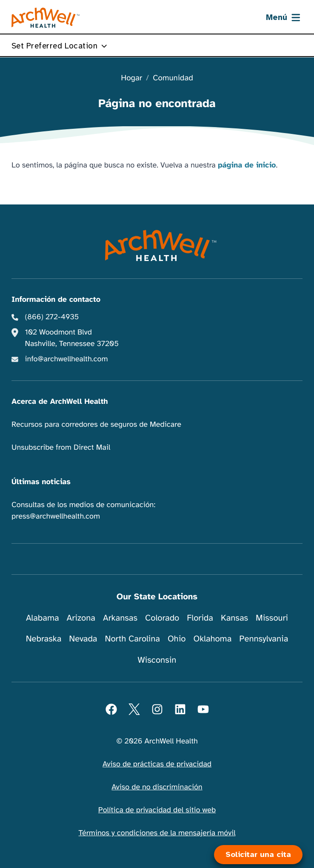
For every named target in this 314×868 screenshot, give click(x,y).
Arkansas (120, 618)
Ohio (177, 639)
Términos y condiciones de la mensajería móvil (157, 833)
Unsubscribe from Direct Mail (61, 448)
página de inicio (247, 165)
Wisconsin (157, 660)
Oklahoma (212, 639)
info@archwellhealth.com (67, 359)
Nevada (83, 639)
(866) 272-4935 (52, 317)
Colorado (162, 618)
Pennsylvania (264, 639)
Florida (200, 618)
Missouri (272, 618)
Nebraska (44, 639)
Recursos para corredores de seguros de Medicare (96, 425)
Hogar (131, 78)
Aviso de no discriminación (157, 787)
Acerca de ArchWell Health (60, 402)
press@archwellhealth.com (56, 516)
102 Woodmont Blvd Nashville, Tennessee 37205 (72, 338)
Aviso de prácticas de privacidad (157, 764)
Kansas (234, 618)
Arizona (81, 618)
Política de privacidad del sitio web (157, 810)
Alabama (43, 618)
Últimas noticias (41, 482)
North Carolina (132, 639)
